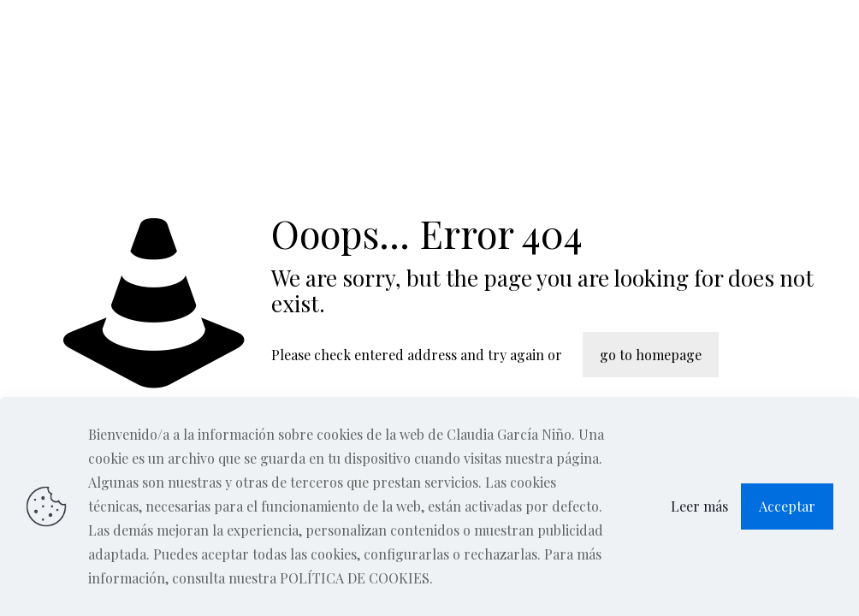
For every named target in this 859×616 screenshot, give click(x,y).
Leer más (699, 506)
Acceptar (787, 506)
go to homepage (651, 355)
